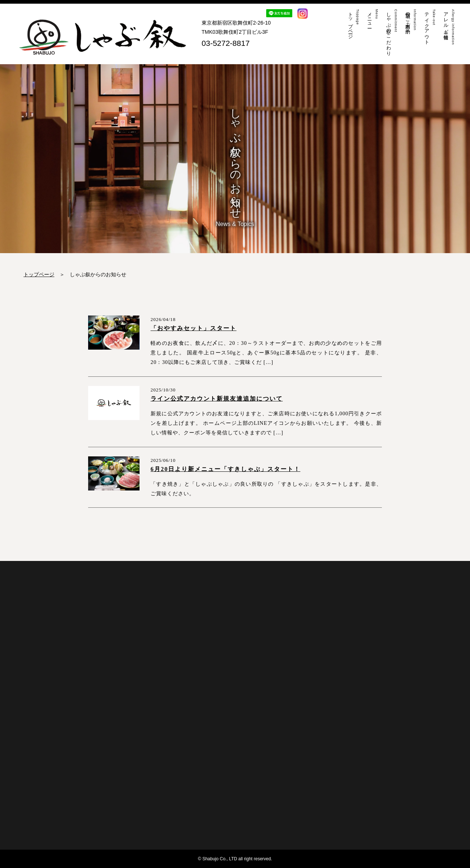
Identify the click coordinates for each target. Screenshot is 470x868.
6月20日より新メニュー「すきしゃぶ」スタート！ (225, 469)
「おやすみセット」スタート (194, 328)
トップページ (39, 274)
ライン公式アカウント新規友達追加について (217, 399)
